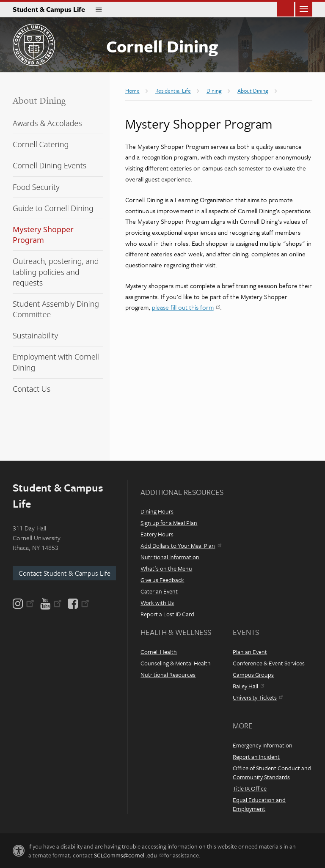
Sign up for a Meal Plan (169, 523)
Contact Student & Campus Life (65, 573)
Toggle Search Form (286, 8)
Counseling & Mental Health (176, 663)
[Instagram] (24, 604)
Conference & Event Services (269, 663)
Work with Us (157, 603)
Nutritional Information (170, 557)
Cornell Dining (162, 46)
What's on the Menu (166, 568)
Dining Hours (157, 511)
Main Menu (304, 8)
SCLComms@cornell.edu (128, 855)
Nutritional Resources (168, 674)
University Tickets (258, 697)
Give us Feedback (162, 580)
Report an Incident (256, 757)
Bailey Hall (248, 686)
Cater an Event (159, 591)
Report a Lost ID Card (167, 614)
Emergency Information (263, 745)
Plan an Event (250, 652)
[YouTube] (51, 604)
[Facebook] (78, 604)
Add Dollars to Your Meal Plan (181, 545)
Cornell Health (159, 652)
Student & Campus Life (51, 9)
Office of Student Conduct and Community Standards (272, 772)
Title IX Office (250, 788)
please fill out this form (186, 307)
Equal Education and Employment (259, 804)
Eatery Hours (157, 534)
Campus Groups (253, 674)
